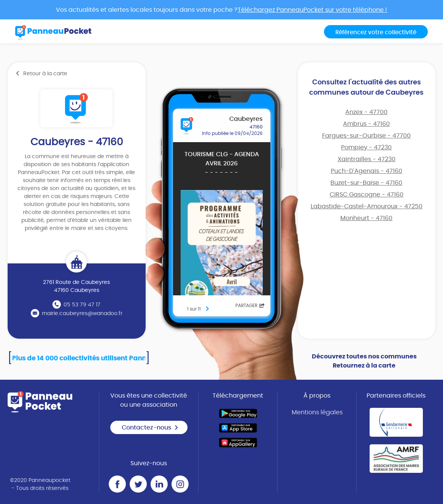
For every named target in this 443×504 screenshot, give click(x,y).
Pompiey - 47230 (366, 147)
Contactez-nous (150, 428)
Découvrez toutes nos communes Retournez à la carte (364, 361)
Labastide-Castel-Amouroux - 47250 (367, 206)
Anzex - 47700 (366, 112)
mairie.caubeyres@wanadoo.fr (82, 314)
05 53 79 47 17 (82, 305)
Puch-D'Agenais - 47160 (367, 171)
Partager (250, 306)
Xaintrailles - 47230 (367, 159)
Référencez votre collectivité (376, 32)
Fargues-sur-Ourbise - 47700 (366, 136)
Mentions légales (317, 412)
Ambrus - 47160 (366, 124)
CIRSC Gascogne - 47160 (367, 195)
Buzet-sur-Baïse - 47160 (366, 183)
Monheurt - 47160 (366, 218)
